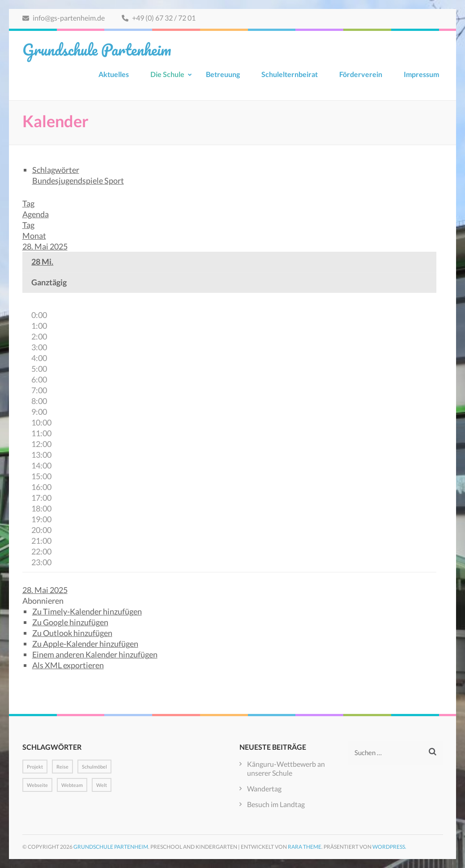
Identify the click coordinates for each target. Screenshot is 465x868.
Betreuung (223, 74)
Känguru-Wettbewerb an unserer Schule (286, 768)
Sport (114, 180)
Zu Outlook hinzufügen (72, 633)
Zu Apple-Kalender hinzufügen (85, 644)
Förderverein (361, 74)
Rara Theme (305, 847)
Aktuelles (114, 74)
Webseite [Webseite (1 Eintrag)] (37, 785)
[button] (43, 601)
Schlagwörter (56, 170)
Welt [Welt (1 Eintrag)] (102, 785)
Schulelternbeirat (290, 74)
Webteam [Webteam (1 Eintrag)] (72, 785)
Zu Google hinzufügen (70, 622)
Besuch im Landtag (276, 804)
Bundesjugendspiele (68, 180)
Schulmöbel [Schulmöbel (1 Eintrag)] (94, 767)
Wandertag (264, 789)
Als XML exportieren (68, 665)
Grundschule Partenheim (97, 49)
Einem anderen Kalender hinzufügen (95, 654)
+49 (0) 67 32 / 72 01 (159, 18)
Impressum (421, 74)
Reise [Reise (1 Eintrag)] (62, 767)
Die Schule (167, 74)
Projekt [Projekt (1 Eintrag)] (35, 767)
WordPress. (389, 847)
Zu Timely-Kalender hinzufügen (87, 611)
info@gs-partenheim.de (64, 18)
